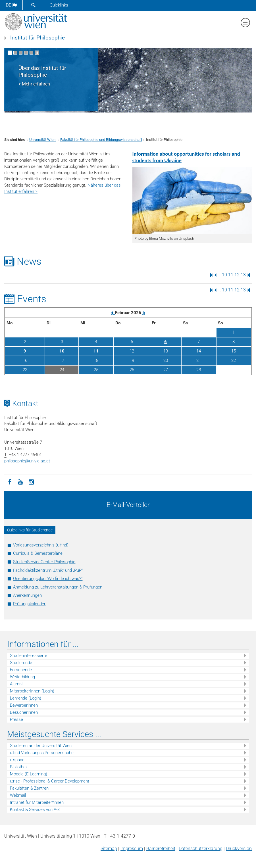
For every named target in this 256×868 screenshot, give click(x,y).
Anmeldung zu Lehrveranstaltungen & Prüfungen (58, 587)
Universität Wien (43, 140)
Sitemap (109, 849)
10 (224, 275)
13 (243, 275)
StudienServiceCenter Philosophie (44, 562)
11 (231, 275)
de (11, 5)
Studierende (21, 663)
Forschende (21, 670)
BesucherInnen (24, 712)
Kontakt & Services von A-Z (35, 809)
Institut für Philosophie (38, 38)
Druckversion (239, 849)
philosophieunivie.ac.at (27, 461)
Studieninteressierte (29, 656)
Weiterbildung (22, 677)
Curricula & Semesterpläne (38, 553)
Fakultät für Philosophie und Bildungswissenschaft (101, 140)
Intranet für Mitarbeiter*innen (37, 802)
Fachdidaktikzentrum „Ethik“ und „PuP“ (48, 570)
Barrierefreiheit (161, 849)
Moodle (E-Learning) (29, 774)
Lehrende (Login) (26, 698)
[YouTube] (20, 481)
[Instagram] (31, 481)
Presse (16, 719)
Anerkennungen (27, 595)
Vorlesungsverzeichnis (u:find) (41, 545)
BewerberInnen (24, 705)
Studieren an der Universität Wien (41, 746)
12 (237, 275)
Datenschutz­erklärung (201, 849)
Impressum (132, 849)
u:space (17, 760)
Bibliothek (19, 767)
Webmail (18, 795)
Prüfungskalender (29, 604)
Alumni (16, 684)
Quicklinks (59, 5)
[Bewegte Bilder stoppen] (37, 53)
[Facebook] (10, 481)
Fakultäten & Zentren (29, 788)
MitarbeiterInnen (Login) (32, 691)
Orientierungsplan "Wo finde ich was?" (48, 579)
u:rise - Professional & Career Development (50, 781)
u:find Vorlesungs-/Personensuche (42, 753)
